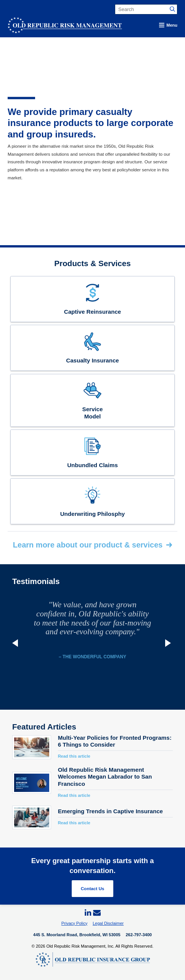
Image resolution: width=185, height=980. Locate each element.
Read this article (74, 756)
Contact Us (93, 888)
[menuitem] (88, 913)
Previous (16, 643)
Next (169, 643)
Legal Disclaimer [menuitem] (108, 923)
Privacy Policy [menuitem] (74, 923)
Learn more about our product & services (88, 545)
